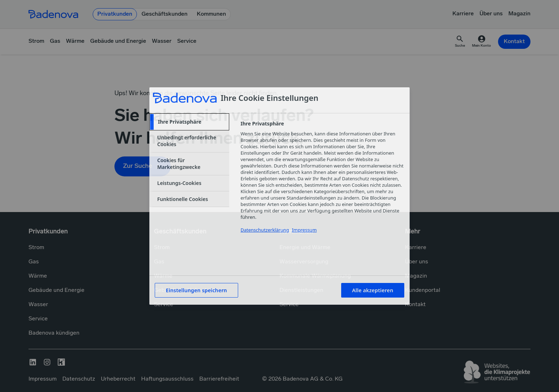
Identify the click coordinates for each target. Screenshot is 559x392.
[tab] (189, 122)
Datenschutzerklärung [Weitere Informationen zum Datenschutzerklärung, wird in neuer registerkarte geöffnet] (265, 230)
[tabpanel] (322, 181)
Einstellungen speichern (196, 290)
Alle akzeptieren (373, 290)
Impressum (304, 230)
